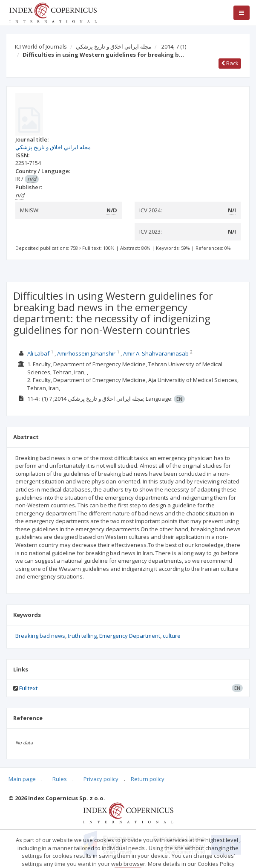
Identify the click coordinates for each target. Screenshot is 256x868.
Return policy (148, 779)
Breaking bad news (40, 636)
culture (172, 636)
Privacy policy (101, 779)
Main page (22, 779)
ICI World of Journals (41, 46)
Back (230, 63)
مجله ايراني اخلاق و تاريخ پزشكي (114, 46)
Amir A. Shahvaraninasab (156, 353)
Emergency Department (130, 636)
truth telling (82, 636)
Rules (60, 779)
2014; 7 (174, 46)
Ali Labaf (38, 353)
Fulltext (28, 688)
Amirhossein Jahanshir (86, 353)
